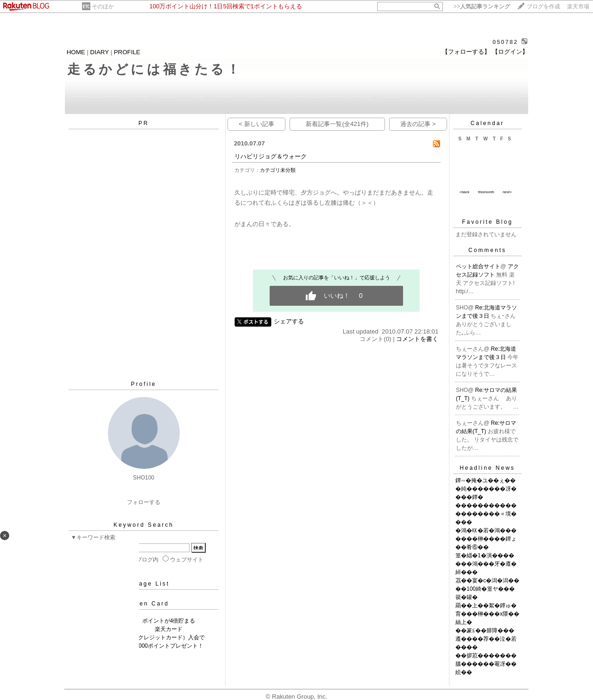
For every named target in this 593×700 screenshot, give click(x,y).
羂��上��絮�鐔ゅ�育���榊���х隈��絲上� (487, 614)
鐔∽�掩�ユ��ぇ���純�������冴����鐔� (486, 489)
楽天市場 (578, 6)
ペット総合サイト (478, 266)
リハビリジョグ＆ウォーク (271, 156)
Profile (143, 384)
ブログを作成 (543, 6)
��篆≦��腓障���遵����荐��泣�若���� (486, 639)
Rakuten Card (144, 604)
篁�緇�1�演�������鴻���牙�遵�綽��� (486, 564)
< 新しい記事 (256, 124)
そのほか (103, 6)
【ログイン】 (510, 52)
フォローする (144, 502)
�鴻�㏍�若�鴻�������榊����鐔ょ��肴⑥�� (486, 539)
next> (507, 192)
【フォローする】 (466, 52)
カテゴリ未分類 (278, 170)
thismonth (486, 192)
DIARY (100, 52)
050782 (505, 42)
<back (465, 192)
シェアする (289, 321)
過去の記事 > (418, 124)
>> (482, 6)
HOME (76, 52)
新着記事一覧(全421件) (337, 124)
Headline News (487, 468)
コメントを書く (417, 339)
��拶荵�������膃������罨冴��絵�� (486, 664)
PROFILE (127, 52)
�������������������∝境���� (486, 514)
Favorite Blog (487, 222)
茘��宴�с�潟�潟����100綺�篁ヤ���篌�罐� (487, 589)
